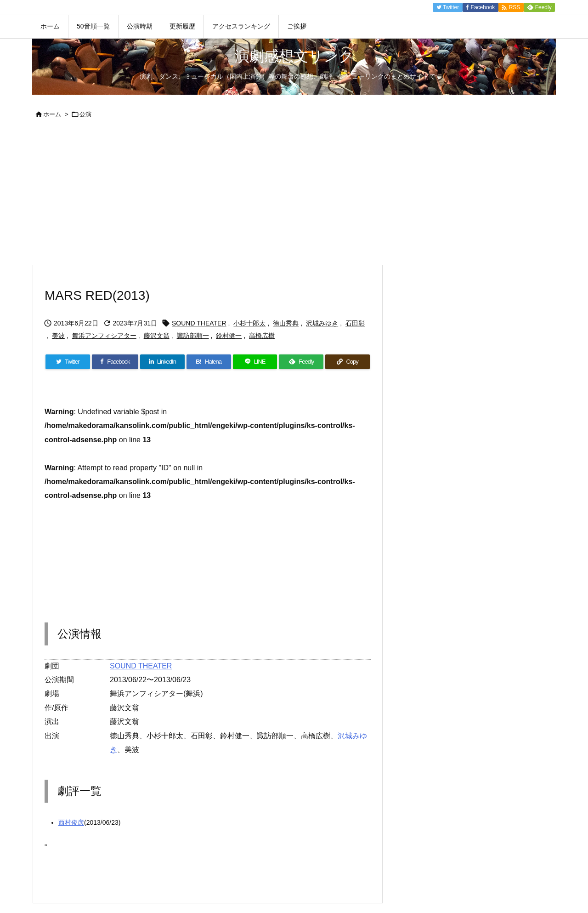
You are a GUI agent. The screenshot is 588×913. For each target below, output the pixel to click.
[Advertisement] (294, 195)
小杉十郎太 (249, 323)
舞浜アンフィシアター (104, 336)
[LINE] (255, 362)
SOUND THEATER (199, 323)
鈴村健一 (229, 336)
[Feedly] (301, 362)
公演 (85, 114)
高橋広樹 (262, 336)
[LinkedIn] (162, 362)
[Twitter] (68, 362)
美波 (58, 336)
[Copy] (348, 362)
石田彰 (355, 323)
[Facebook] (115, 362)
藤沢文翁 (157, 336)
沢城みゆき (322, 323)
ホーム (52, 114)
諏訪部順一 (193, 336)
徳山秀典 (286, 323)
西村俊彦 (71, 822)
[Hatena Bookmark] (209, 362)
